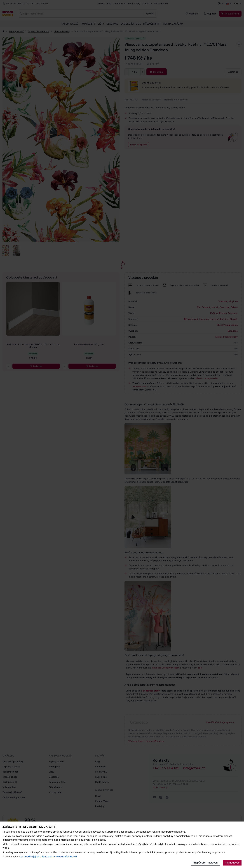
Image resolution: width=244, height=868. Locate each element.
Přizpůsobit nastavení (205, 863)
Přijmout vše (232, 863)
